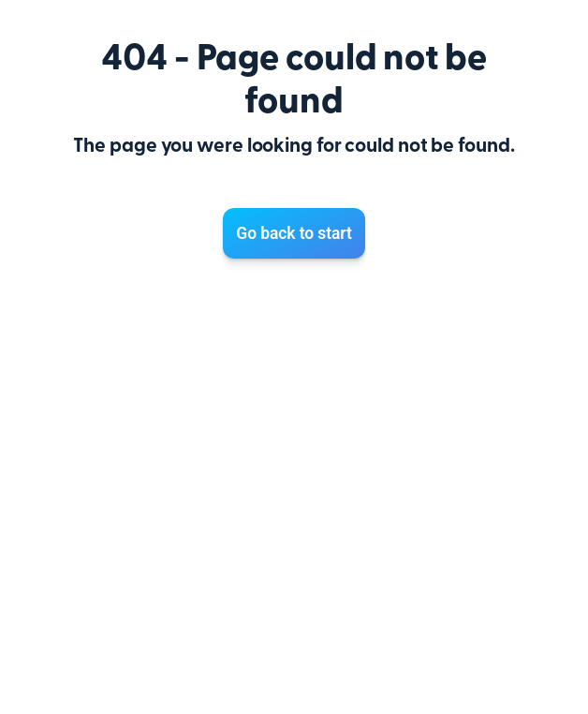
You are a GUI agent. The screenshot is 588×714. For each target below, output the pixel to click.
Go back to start (294, 233)
